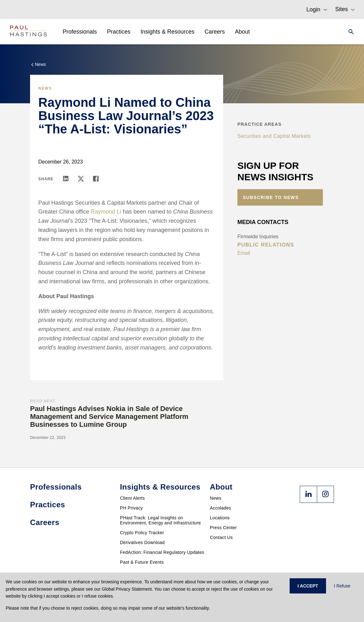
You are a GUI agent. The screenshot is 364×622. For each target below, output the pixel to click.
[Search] (349, 32)
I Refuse (342, 586)
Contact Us (221, 537)
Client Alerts (132, 498)
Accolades (220, 508)
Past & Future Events (142, 562)
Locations (220, 518)
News (216, 498)
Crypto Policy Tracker (142, 533)
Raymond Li (106, 212)
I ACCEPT (308, 586)
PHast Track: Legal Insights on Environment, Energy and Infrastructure (160, 520)
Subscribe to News (271, 197)
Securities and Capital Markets (274, 136)
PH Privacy (131, 508)
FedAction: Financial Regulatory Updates (162, 552)
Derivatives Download (142, 542)
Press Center (223, 528)
